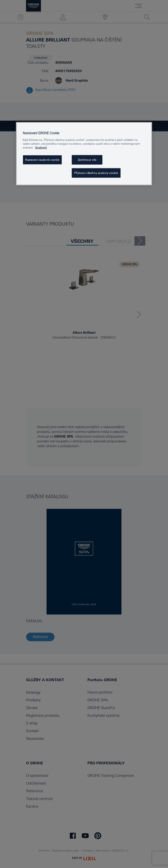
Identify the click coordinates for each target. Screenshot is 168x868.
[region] (84, 154)
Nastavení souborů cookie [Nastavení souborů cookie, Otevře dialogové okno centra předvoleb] (42, 160)
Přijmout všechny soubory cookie (96, 173)
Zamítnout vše (87, 160)
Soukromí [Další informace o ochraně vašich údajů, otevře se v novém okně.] (41, 148)
